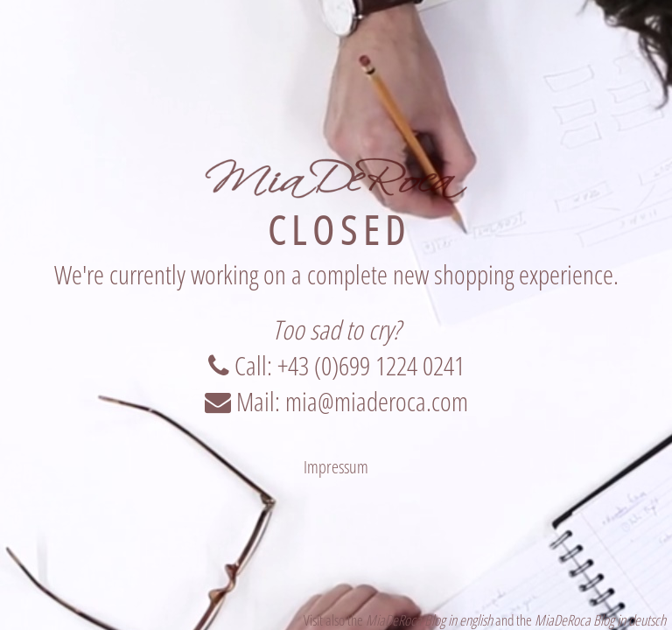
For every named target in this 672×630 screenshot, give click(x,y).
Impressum (336, 467)
